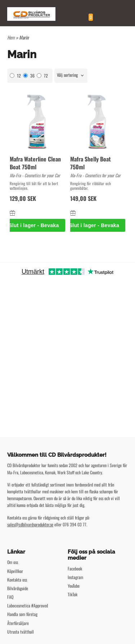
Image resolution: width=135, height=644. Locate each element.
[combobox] (71, 76)
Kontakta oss (17, 580)
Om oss (13, 562)
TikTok (73, 594)
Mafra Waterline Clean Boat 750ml (35, 163)
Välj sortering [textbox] (67, 75)
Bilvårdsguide (18, 588)
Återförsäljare (18, 623)
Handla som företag (22, 614)
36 (29, 76)
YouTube (74, 586)
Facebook (75, 568)
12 (15, 76)
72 (42, 76)
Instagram (75, 577)
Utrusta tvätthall (21, 632)
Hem (11, 37)
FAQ (10, 597)
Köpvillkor (15, 571)
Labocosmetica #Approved (28, 605)
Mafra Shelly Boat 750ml (91, 163)
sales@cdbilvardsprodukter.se (30, 524)
